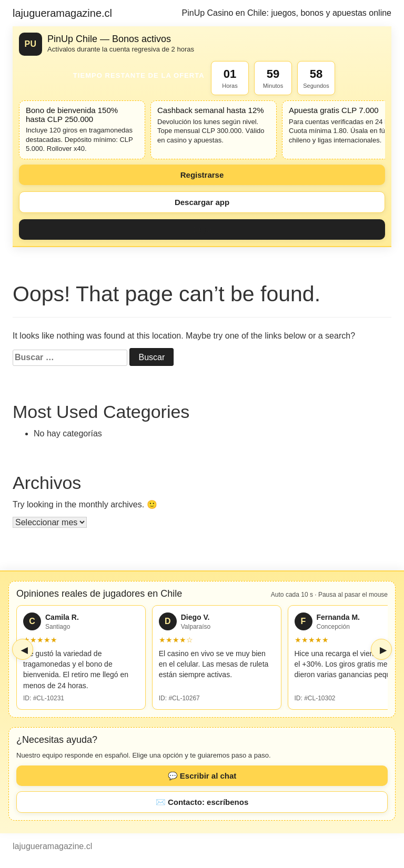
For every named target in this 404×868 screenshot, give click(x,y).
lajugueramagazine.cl (62, 13)
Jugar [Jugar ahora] (202, 229)
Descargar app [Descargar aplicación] (202, 202)
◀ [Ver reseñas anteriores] (24, 650)
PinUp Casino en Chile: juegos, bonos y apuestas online (287, 13)
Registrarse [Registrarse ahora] (202, 175)
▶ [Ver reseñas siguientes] (383, 650)
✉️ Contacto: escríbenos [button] (202, 802)
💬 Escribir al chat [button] (202, 776)
